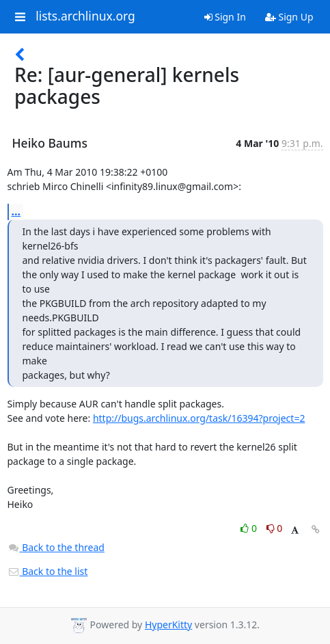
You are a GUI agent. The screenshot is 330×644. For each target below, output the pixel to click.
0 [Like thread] (250, 528)
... (16, 211)
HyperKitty (168, 625)
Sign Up (289, 17)
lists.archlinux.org (85, 16)
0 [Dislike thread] (275, 528)
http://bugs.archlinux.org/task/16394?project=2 (199, 418)
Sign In (225, 17)
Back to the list (48, 571)
